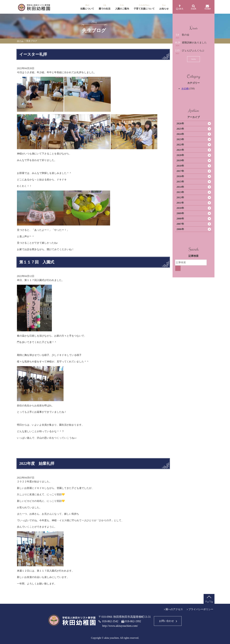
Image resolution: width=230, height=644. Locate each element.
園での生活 (105, 9)
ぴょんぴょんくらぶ (193, 50)
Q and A (179, 9)
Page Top (209, 602)
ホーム (20, 41)
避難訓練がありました (194, 43)
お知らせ (164, 9)
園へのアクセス (174, 609)
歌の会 (186, 35)
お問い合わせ (166, 621)
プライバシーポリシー (201, 609)
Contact (207, 9)
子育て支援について (144, 9)
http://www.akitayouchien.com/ (120, 626)
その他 (185, 89)
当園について (87, 9)
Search (193, 9)
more (194, 59)
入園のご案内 (122, 9)
